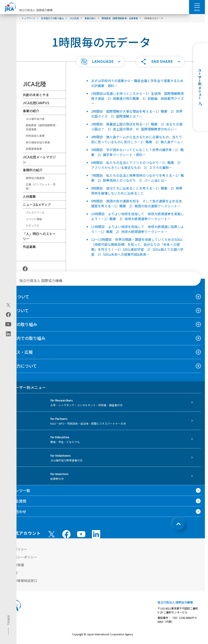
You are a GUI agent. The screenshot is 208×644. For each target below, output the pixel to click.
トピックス (32, 225)
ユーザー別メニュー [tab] (25, 387)
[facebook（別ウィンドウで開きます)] (8, 314)
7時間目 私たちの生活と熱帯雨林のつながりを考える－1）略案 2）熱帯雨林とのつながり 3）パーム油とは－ (137, 178)
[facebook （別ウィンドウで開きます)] (66, 534)
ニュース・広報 (18, 352)
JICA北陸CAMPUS (36, 103)
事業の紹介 (31, 111)
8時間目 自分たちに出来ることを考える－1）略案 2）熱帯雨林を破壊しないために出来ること (137, 191)
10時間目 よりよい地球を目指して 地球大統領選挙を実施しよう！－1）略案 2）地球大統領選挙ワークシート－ (137, 216)
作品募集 (29, 247)
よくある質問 (15, 501)
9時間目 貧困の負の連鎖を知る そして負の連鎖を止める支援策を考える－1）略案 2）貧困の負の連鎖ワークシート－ (137, 203)
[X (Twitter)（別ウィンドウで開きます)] (8, 305)
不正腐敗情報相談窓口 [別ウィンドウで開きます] (21, 581)
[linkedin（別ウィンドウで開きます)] (8, 334)
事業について (16, 310)
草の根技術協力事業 (38, 142)
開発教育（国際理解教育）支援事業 (41, 127)
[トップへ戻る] (179, 524)
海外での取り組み (21, 324)
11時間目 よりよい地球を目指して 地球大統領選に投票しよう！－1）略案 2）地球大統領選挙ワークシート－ (137, 229)
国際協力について (21, 366)
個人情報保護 (14, 565)
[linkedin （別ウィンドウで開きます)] (96, 534)
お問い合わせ (15, 511)
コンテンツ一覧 (17, 490)
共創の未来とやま (36, 95)
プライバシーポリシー (21, 557)
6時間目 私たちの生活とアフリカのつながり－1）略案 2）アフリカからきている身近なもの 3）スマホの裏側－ (137, 165)
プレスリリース (35, 212)
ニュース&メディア (37, 204)
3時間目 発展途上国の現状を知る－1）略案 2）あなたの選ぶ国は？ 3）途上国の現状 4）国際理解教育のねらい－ (137, 127)
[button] (100, 62)
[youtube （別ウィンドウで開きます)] (81, 534)
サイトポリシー (16, 549)
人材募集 (29, 196)
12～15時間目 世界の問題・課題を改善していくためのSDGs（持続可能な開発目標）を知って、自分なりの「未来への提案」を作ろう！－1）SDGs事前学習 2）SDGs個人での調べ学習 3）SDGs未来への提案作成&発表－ (137, 247)
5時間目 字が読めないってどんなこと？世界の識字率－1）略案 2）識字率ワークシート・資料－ (137, 152)
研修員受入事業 (35, 136)
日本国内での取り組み (25, 338)
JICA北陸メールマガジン (39, 159)
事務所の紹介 (33, 170)
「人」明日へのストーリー (39, 236)
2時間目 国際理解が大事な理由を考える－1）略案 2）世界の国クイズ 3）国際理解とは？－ (137, 114)
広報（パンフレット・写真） (41, 186)
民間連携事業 (34, 149)
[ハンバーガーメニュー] (197, 5)
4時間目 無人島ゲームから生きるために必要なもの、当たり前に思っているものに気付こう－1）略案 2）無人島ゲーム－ (137, 139)
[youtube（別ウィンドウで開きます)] (8, 324)
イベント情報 (34, 219)
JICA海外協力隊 (35, 119)
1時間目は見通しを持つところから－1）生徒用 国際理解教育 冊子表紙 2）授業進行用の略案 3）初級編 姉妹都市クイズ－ (139, 98)
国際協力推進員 (35, 178)
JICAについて (17, 297)
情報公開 (11, 573)
